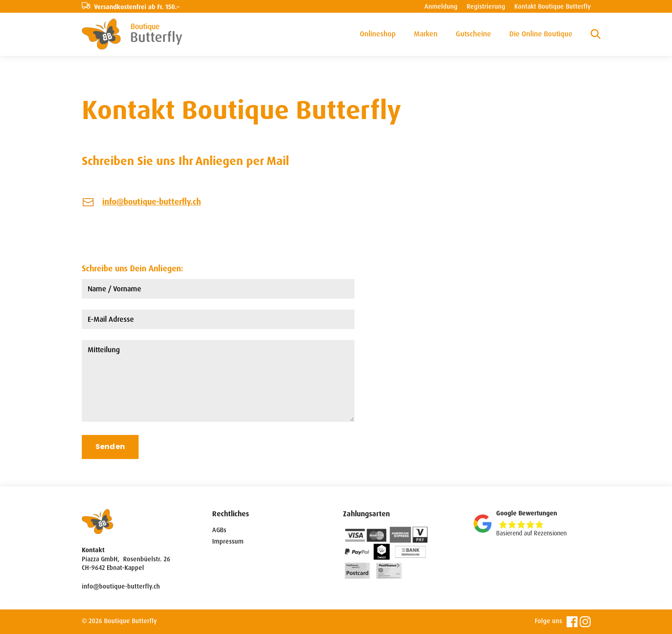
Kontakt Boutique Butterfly (553, 6)
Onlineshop (378, 34)
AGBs (219, 530)
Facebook (572, 622)
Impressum (228, 541)
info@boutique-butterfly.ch (152, 202)
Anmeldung (441, 6)
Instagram (585, 622)
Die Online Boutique (541, 34)
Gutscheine (473, 34)
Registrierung (486, 6)
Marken (426, 34)
